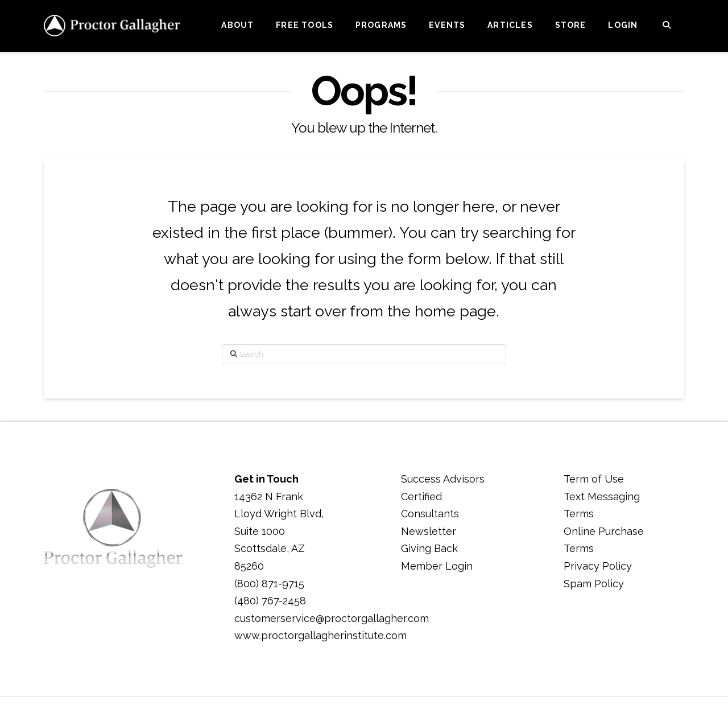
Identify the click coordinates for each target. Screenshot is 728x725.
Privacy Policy (598, 566)
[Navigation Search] (666, 26)
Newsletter (429, 531)
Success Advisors (443, 479)
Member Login (437, 566)
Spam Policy (594, 584)
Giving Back (429, 548)
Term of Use (594, 479)
